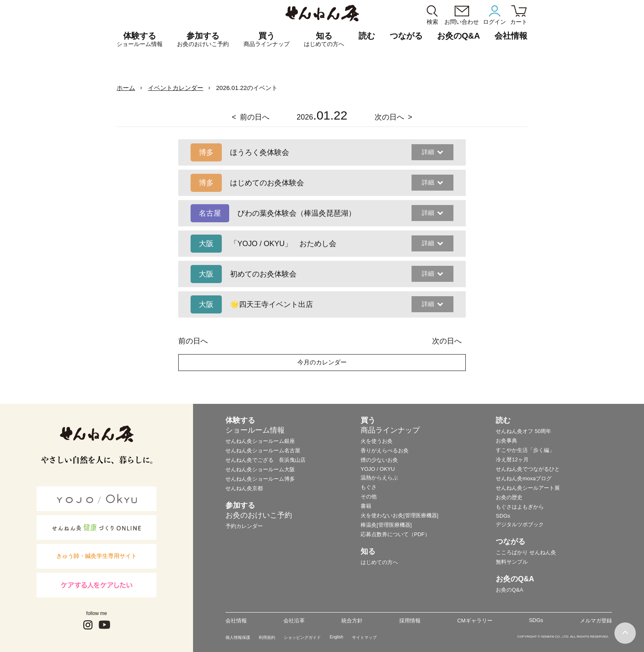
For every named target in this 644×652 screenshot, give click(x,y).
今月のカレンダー (322, 362)
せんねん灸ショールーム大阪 (260, 469)
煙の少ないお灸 (379, 460)
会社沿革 (294, 621)
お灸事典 (506, 441)
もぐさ (369, 487)
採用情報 (410, 621)
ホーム (126, 88)
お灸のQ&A (458, 36)
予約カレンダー (244, 526)
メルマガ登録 (596, 621)
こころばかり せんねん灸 (526, 552)
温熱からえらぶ (379, 478)
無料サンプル (512, 562)
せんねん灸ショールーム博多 (260, 479)
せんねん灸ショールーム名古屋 (263, 450)
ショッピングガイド (302, 637)
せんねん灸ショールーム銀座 (260, 441)
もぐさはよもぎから (520, 507)
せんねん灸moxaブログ (524, 478)
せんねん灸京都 (244, 488)
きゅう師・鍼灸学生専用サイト (97, 556)
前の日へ (255, 117)
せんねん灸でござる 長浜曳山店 (266, 460)
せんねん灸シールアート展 (528, 488)
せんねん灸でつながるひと (528, 469)
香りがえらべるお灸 (385, 450)
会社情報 (236, 621)
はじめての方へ (379, 562)
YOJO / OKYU (378, 469)
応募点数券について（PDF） (395, 534)
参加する (203, 39)
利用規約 (267, 637)
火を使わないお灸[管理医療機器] (399, 515)
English (337, 637)
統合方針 (352, 621)
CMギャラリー (475, 621)
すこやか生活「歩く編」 (525, 450)
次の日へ (389, 117)
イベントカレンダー (176, 88)
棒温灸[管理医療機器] (386, 525)
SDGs (503, 516)
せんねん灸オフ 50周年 (523, 431)
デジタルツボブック (520, 524)
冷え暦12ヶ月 (512, 460)
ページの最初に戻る (625, 633)
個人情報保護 (238, 637)
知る (324, 39)
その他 (369, 496)
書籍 (366, 506)
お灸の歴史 (509, 497)
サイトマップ (364, 637)
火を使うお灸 (377, 441)
